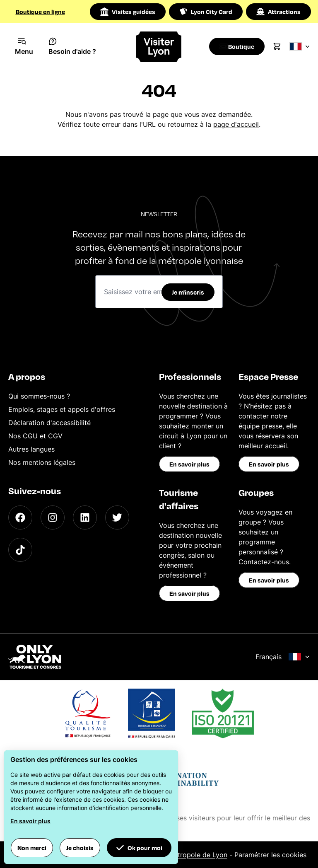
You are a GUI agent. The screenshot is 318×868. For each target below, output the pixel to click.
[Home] (159, 47)
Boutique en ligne (40, 12)
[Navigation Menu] (24, 46)
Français (283, 657)
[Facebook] (20, 517)
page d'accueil (236, 124)
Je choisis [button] (80, 848)
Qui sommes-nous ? (39, 396)
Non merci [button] (32, 848)
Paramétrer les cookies (270, 855)
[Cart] (282, 46)
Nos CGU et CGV (35, 436)
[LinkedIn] (85, 517)
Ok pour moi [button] (139, 848)
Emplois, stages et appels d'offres (62, 409)
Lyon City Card (206, 12)
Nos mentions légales (42, 462)
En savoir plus (189, 464)
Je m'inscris (188, 292)
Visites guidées (128, 12)
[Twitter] (117, 517)
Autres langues (31, 449)
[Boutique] (239, 46)
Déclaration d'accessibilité (49, 423)
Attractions (278, 12)
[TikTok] (20, 550)
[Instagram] (53, 517)
